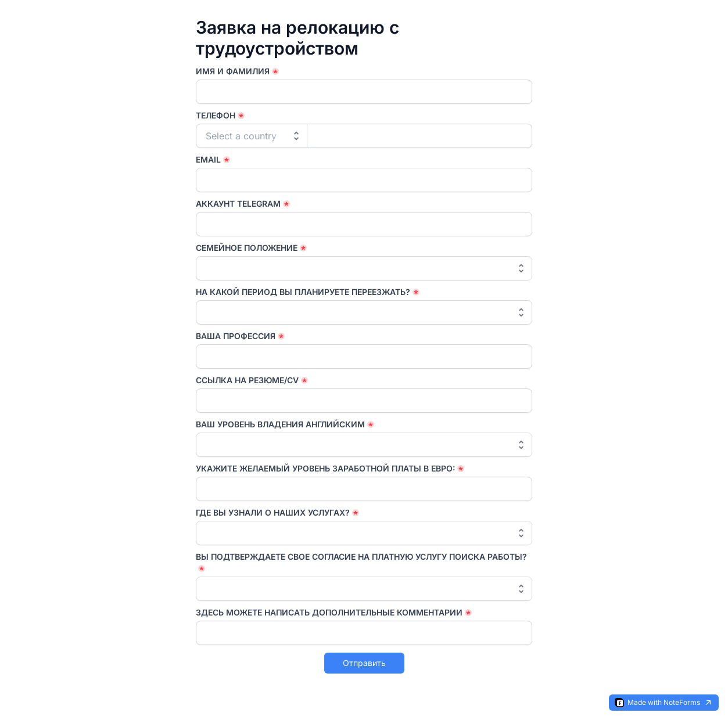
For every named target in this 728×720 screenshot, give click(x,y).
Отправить (364, 663)
